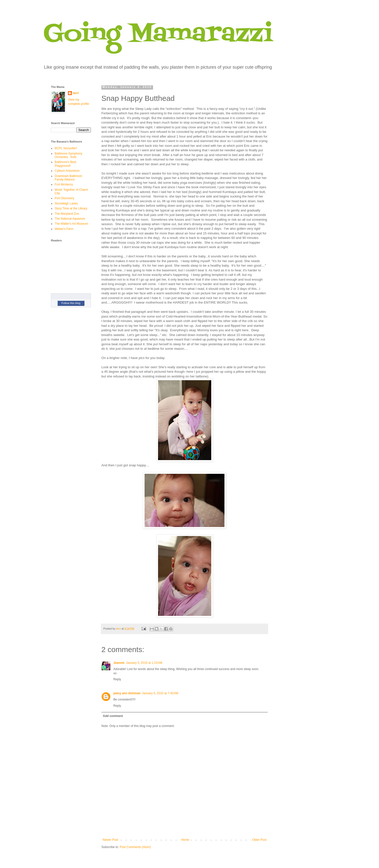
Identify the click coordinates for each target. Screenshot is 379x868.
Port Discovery (64, 198)
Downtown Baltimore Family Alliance (68, 178)
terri (76, 93)
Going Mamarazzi (158, 35)
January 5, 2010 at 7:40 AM (160, 693)
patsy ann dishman (127, 693)
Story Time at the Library (71, 208)
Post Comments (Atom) (135, 847)
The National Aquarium (70, 219)
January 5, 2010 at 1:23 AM (144, 663)
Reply (117, 679)
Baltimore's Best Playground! (65, 164)
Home (185, 840)
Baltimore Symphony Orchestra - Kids (69, 155)
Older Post (259, 840)
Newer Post (110, 840)
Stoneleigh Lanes (66, 203)
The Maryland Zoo (67, 214)
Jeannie (119, 663)
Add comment (113, 716)
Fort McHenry (64, 184)
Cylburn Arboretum (67, 171)
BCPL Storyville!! (66, 148)
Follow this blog (71, 303)
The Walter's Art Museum (71, 224)
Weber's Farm (64, 229)
